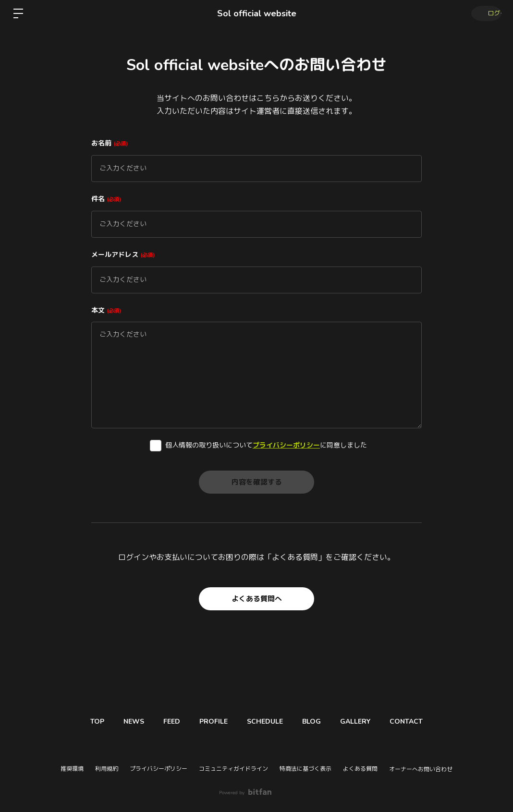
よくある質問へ (256, 599)
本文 (106, 310)
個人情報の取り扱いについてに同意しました (266, 445)
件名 (106, 199)
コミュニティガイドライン (233, 769)
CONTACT (423, 721)
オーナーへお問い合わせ (421, 769)
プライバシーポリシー (286, 445)
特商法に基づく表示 (305, 769)
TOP (80, 721)
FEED (165, 721)
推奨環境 (72, 769)
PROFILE (211, 721)
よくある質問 (360, 769)
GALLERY (367, 721)
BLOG (319, 721)
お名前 (110, 143)
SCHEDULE (267, 721)
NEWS (122, 721)
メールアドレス (123, 255)
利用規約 (107, 769)
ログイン (484, 13)
